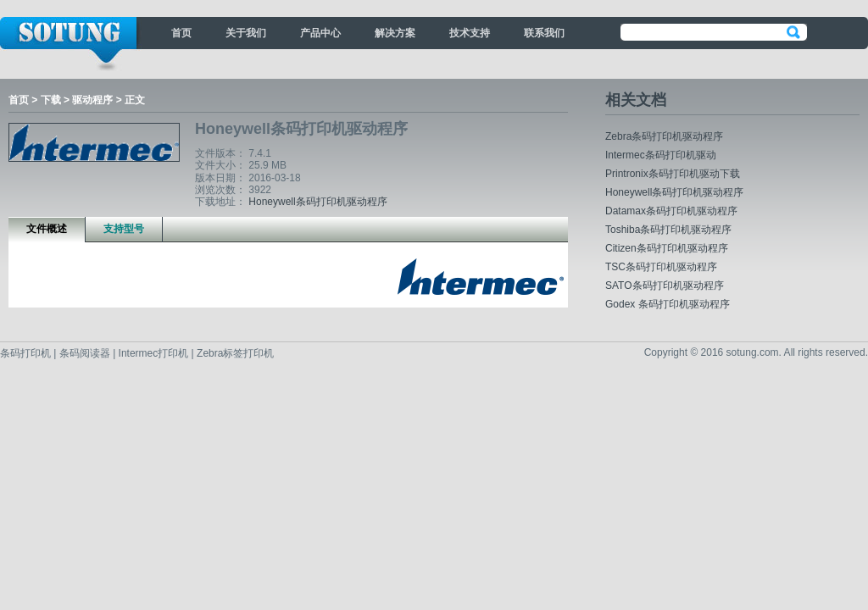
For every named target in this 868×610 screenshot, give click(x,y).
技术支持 (470, 33)
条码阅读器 (85, 353)
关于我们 (246, 33)
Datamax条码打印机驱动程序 (671, 211)
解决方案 (395, 33)
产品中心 (320, 33)
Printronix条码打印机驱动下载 (673, 174)
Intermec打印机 (155, 353)
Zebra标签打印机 (235, 353)
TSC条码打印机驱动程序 (661, 267)
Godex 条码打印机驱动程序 (668, 304)
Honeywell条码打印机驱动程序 (317, 202)
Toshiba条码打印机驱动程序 (668, 230)
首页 (181, 33)
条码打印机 (27, 353)
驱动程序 (92, 100)
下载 (51, 100)
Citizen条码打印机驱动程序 (667, 248)
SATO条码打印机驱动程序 (665, 286)
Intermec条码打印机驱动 (661, 155)
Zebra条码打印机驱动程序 (664, 136)
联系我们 (544, 33)
